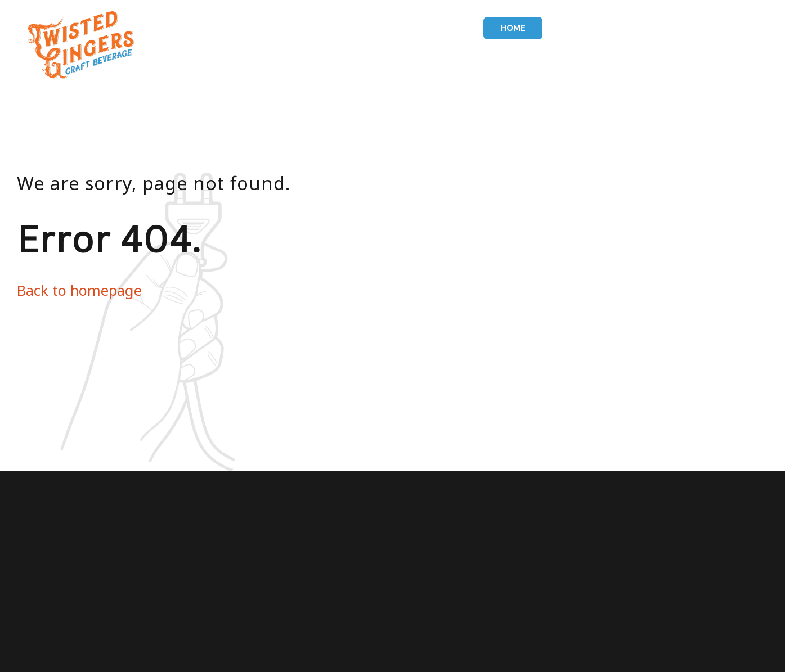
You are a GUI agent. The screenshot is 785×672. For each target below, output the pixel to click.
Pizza (625, 28)
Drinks (578, 28)
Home (513, 28)
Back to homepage (79, 290)
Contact (747, 28)
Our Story (682, 28)
